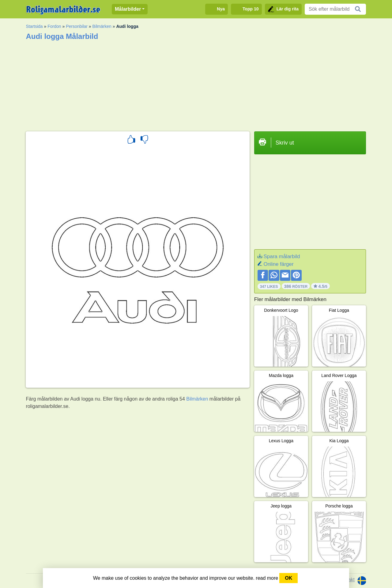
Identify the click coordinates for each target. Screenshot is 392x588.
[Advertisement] (196, 84)
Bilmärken (102, 26)
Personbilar (77, 26)
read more (267, 578)
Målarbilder (128, 9)
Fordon (54, 26)
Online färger (278, 264)
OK (288, 578)
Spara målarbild (282, 256)
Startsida (34, 26)
